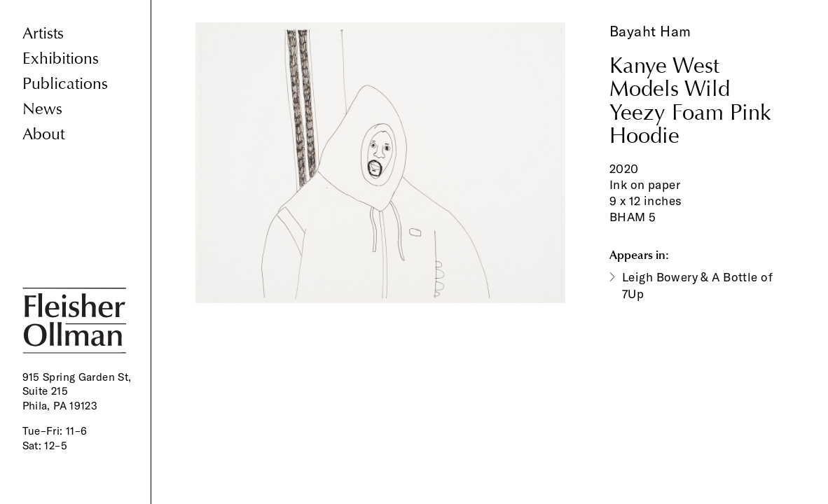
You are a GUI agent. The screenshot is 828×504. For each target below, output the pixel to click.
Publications (65, 84)
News (42, 109)
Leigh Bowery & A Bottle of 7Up (697, 285)
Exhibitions (61, 58)
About (43, 134)
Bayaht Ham (650, 31)
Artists (43, 33)
